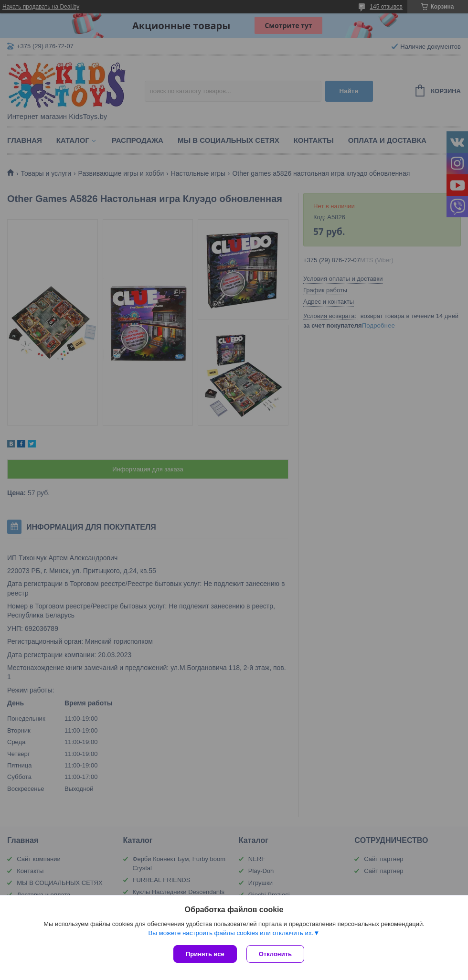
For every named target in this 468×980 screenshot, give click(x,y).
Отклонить (275, 954)
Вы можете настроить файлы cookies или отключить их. (231, 933)
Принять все (205, 954)
